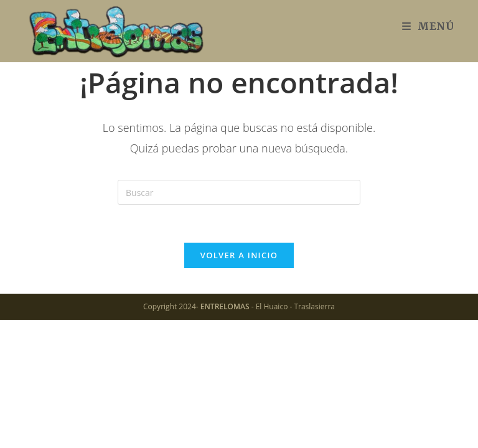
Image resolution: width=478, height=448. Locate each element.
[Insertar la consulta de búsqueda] (239, 192)
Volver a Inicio (239, 255)
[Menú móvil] (428, 26)
